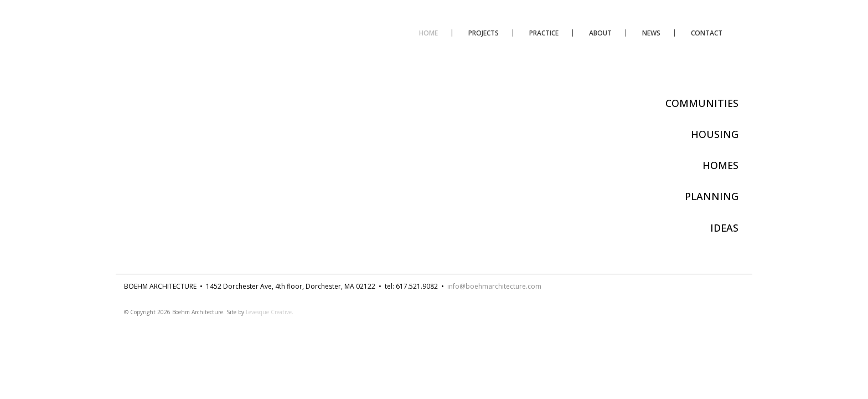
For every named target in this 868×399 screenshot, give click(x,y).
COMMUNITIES (702, 103)
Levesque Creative (269, 312)
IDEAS (724, 228)
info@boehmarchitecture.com (494, 286)
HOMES (720, 165)
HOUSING (715, 134)
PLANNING (712, 196)
